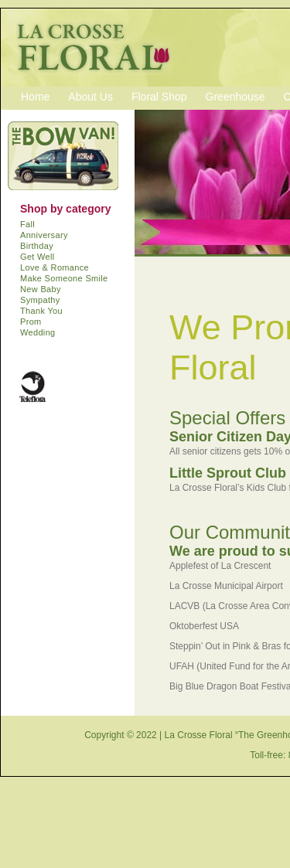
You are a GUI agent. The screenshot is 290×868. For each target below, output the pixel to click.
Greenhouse (235, 97)
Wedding (38, 332)
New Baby (41, 289)
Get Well (38, 257)
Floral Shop (159, 97)
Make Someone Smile (64, 278)
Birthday (37, 246)
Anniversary (44, 235)
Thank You (41, 311)
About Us (90, 97)
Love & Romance (55, 267)
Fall (27, 224)
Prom (31, 322)
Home (35, 97)
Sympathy (40, 300)
